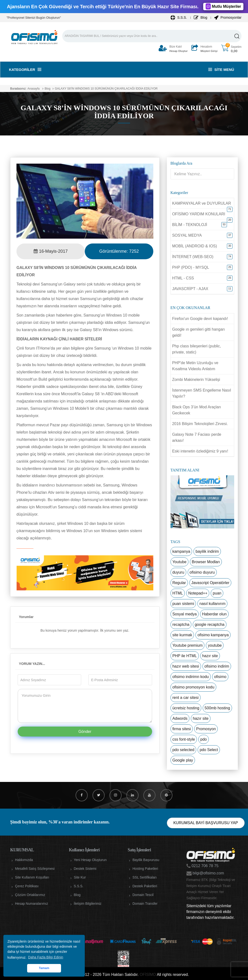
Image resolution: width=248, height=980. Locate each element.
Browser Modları (206, 562)
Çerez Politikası (27, 886)
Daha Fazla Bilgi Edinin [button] (46, 957)
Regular (179, 583)
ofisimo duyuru (202, 572)
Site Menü (221, 70)
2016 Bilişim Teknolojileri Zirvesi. (200, 424)
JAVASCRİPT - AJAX (190, 289)
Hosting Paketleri (145, 869)
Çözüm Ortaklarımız (30, 895)
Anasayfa (33, 89)
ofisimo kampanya (213, 635)
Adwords (180, 718)
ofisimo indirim (217, 666)
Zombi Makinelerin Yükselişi (196, 380)
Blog (201, 17)
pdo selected (183, 750)
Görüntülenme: (119, 251)
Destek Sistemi (85, 869)
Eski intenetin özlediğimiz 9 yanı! (200, 451)
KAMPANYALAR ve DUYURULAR (202, 203)
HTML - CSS (183, 278)
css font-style (184, 739)
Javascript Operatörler (210, 583)
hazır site (210, 656)
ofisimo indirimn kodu (191, 677)
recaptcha (181, 624)
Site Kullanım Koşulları (32, 877)
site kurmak (182, 635)
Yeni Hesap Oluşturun (90, 860)
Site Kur (80, 877)
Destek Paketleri (145, 886)
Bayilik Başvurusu (146, 860)
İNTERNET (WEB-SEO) (193, 257)
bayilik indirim (207, 551)
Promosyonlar (228, 17)
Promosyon (206, 729)
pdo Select (209, 750)
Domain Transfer (145, 904)
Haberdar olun (214, 614)
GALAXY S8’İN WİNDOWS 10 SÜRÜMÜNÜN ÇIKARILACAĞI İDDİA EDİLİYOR (106, 89)
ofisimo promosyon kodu (193, 687)
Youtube (179, 562)
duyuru (178, 572)
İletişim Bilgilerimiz (88, 904)
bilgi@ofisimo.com (208, 873)
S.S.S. (179, 17)
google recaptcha (210, 624)
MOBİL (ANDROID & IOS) (195, 246)
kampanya (181, 551)
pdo (204, 739)
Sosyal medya (185, 614)
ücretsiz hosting (186, 708)
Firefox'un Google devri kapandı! (200, 319)
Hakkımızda (24, 860)
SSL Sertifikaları (145, 877)
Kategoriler (25, 70)
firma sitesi (182, 729)
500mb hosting (217, 708)
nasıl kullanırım (212, 604)
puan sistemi (183, 604)
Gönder (85, 732)
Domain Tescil (143, 895)
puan (217, 593)
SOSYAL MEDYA (187, 235)
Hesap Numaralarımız (31, 904)
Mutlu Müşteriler (223, 6)
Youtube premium (188, 645)
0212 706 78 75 (205, 866)
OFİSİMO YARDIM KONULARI (199, 214)
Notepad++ (198, 593)
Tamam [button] (44, 968)
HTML (178, 593)
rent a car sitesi (186, 698)
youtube (215, 645)
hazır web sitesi (186, 666)
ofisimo (220, 677)
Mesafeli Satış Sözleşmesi (35, 869)
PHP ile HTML (185, 656)
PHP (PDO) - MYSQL (191, 267)
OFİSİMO (148, 975)
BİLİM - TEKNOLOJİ (190, 225)
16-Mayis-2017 (51, 251)
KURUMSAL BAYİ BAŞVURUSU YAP (206, 823)
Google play (183, 760)
